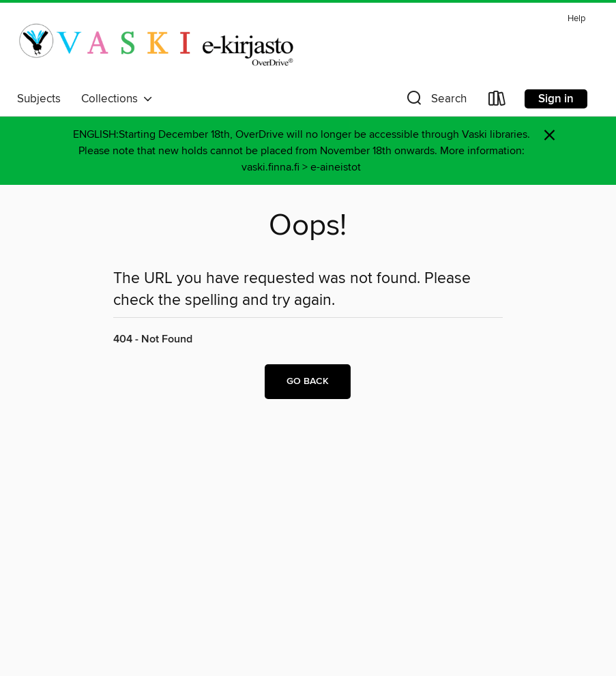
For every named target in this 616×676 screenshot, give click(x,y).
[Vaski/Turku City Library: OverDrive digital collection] (156, 47)
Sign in (556, 99)
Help (576, 19)
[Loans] (497, 101)
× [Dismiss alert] (549, 135)
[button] (435, 101)
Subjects (39, 99)
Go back (308, 381)
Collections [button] (117, 99)
